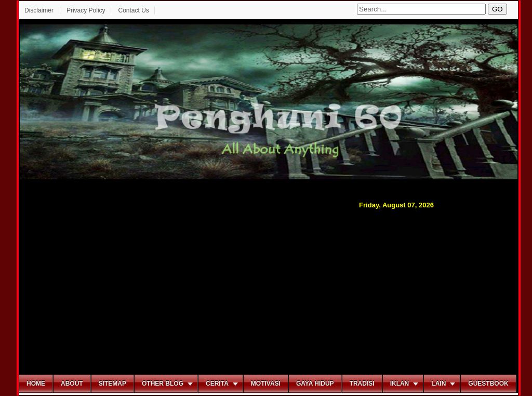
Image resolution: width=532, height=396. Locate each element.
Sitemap (112, 384)
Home (36, 384)
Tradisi (362, 384)
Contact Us (133, 10)
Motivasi (266, 384)
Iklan (400, 384)
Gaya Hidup (315, 384)
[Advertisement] (269, 291)
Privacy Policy (86, 10)
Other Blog (163, 384)
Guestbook (488, 384)
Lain (438, 384)
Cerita (217, 384)
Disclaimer (39, 10)
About (72, 384)
